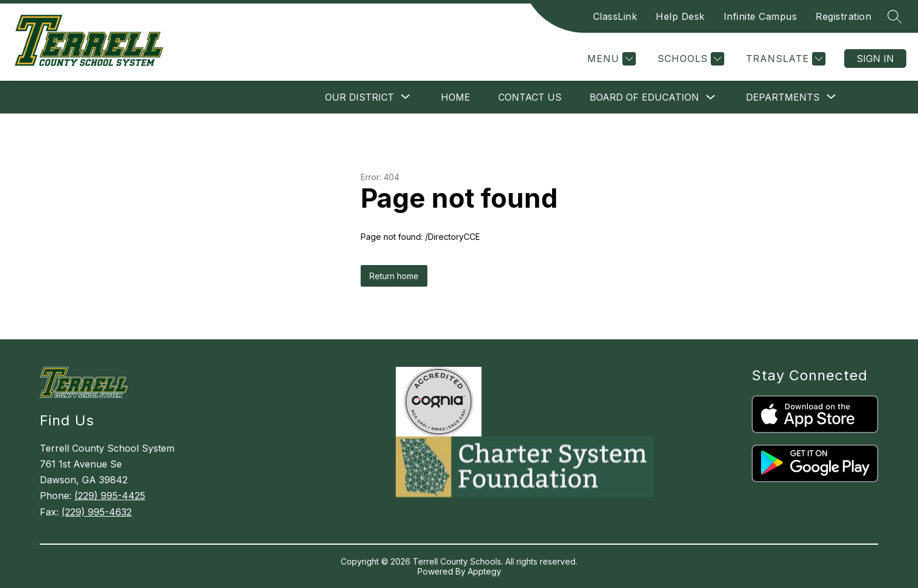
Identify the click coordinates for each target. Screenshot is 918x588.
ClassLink (615, 16)
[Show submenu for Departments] (783, 97)
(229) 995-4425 (110, 496)
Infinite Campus (761, 16)
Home (455, 97)
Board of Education (644, 97)
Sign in (875, 59)
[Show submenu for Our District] (359, 97)
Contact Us (530, 97)
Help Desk (680, 16)
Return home (394, 276)
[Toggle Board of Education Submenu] (711, 97)
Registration (843, 16)
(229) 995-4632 (97, 512)
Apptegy (484, 571)
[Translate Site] (784, 59)
